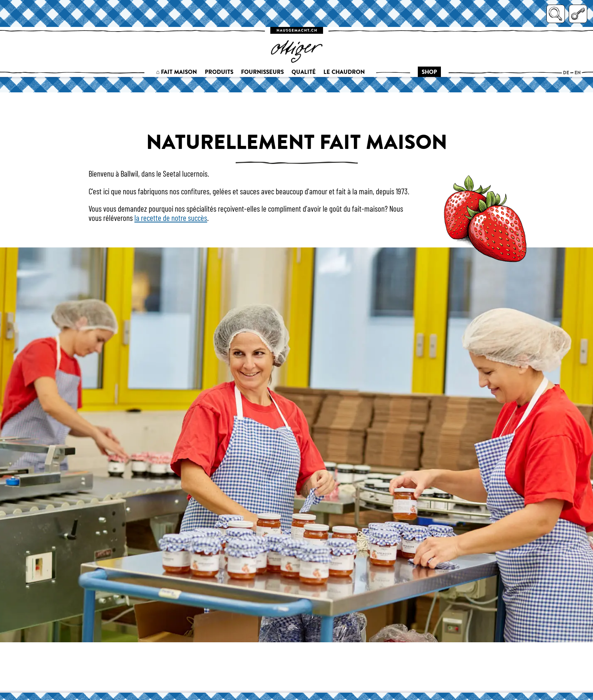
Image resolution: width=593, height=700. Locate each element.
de (566, 73)
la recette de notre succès (171, 218)
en (578, 73)
